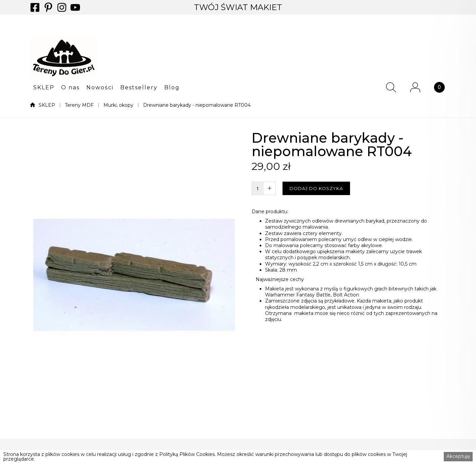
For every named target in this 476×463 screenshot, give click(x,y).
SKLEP (44, 88)
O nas (70, 88)
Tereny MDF (79, 105)
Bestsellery (139, 88)
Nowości (100, 88)
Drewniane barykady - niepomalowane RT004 (197, 105)
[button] (44, 87)
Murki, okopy (118, 105)
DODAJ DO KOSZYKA (316, 188)
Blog (172, 88)
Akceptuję (458, 456)
